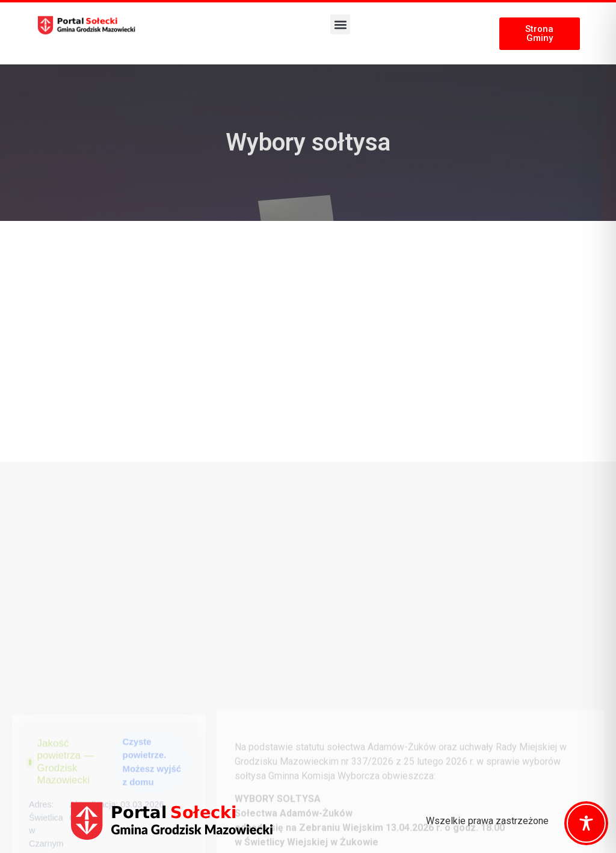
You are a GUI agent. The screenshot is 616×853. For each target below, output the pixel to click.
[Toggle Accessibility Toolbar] (586, 823)
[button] (340, 24)
